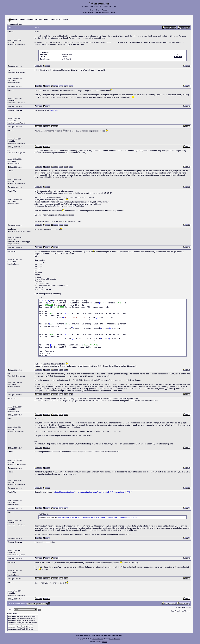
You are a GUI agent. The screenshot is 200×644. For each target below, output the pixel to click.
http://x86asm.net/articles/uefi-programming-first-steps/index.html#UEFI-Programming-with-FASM (93, 492)
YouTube (117, 639)
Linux (21, 19)
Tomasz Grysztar (98, 639)
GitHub (111, 639)
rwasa (105, 642)
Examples (107, 636)
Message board (117, 636)
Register (105, 10)
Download (88, 636)
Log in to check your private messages (96, 12)
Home (92, 10)
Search (98, 10)
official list (54, 110)
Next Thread (185, 611)
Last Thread (175, 611)
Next (20, 24)
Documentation (98, 636)
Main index (79, 636)
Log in (113, 12)
